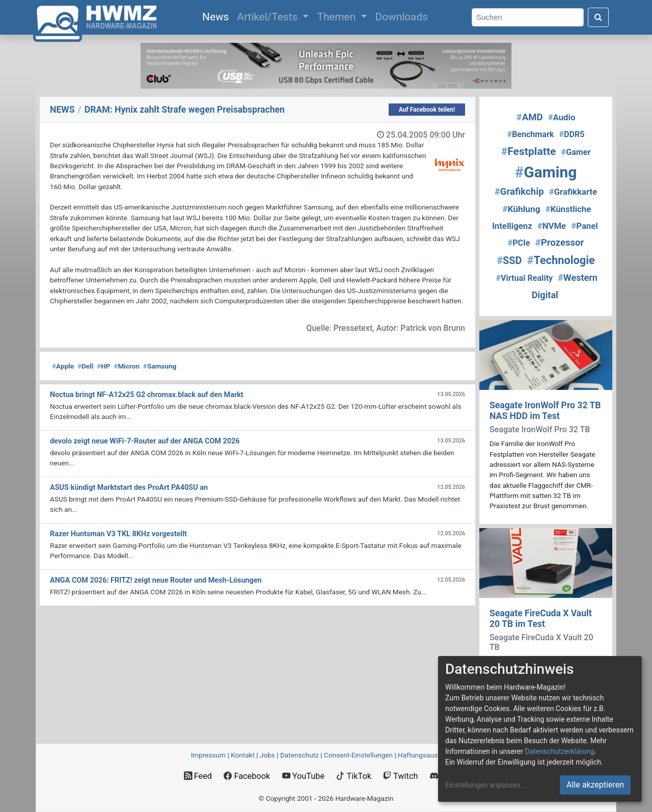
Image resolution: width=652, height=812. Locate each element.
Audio (562, 117)
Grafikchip (519, 192)
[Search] (528, 18)
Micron (127, 366)
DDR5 (572, 134)
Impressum (208, 755)
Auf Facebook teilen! (427, 110)
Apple (63, 366)
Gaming (546, 172)
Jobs (267, 755)
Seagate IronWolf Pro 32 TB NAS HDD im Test (545, 411)
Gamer (576, 152)
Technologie (561, 260)
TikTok (354, 776)
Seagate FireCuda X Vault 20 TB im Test (541, 619)
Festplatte (529, 151)
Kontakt (243, 755)
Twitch (400, 776)
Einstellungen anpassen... (486, 785)
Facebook (247, 776)
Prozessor (560, 243)
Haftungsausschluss (429, 755)
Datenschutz (300, 755)
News (218, 16)
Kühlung (521, 209)
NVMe (552, 226)
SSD (509, 261)
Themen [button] (337, 17)
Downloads (402, 17)
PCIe (519, 243)
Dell (85, 366)
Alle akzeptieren (595, 785)
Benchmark (530, 134)
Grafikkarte (573, 192)
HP (103, 366)
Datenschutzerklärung (559, 751)
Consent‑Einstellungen (358, 755)
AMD (530, 117)
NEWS (62, 110)
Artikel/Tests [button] (268, 17)
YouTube (303, 776)
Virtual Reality (524, 278)
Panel (584, 226)
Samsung (160, 366)
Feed (198, 776)
